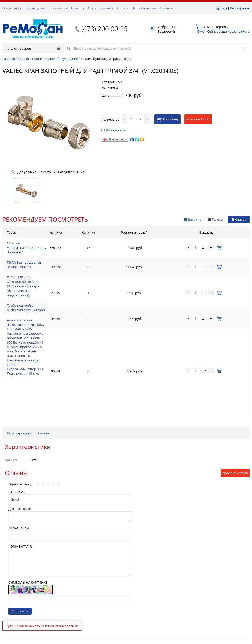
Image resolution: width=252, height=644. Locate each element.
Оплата (123, 8)
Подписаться (232, 600)
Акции (92, 8)
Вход (223, 8)
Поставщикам (35, 8)
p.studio (244, 640)
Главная (9, 59)
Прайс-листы (58, 8)
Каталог (24, 59)
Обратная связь (17, 599)
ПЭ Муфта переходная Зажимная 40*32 (37, 256)
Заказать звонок (17, 583)
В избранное (113, 130)
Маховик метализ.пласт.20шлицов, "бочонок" (42, 244)
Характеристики (19, 331)
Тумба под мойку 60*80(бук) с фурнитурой (39, 282)
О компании (12, 8)
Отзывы (44, 331)
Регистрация (240, 8)
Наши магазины (144, 8)
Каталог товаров (33, 48)
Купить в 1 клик (198, 119)
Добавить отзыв (235, 371)
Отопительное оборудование (55, 59)
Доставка (107, 8)
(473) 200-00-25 (104, 29)
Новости (78, 8)
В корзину (167, 119)
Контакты (166, 8)
